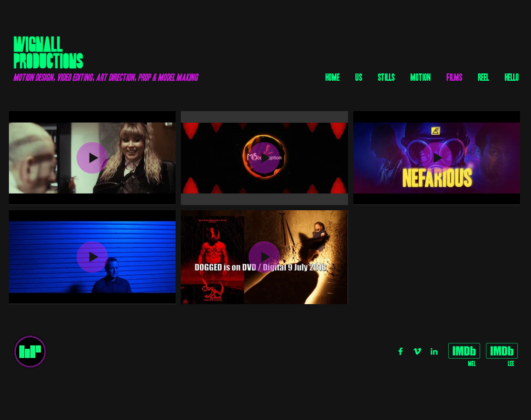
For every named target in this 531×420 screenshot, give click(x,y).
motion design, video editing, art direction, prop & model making (105, 77)
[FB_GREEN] (400, 351)
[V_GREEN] (417, 351)
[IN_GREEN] (434, 351)
